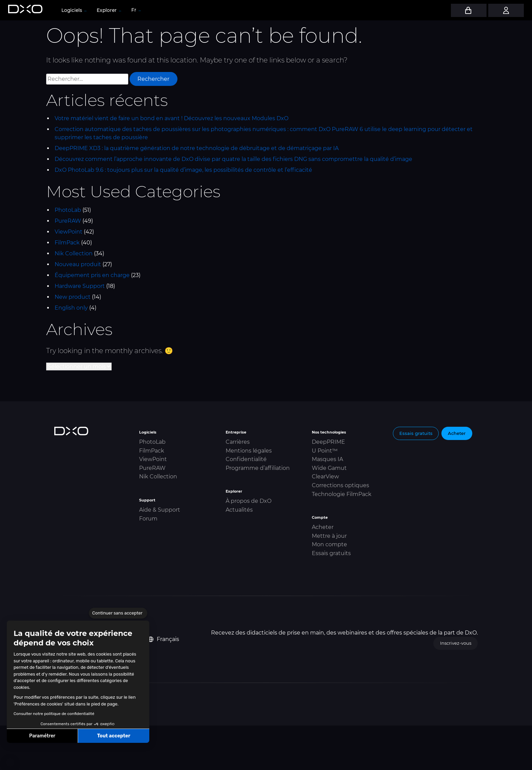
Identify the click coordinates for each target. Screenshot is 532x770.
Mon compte (329, 544)
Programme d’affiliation (258, 468)
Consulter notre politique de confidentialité (54, 714)
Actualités (239, 510)
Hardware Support (80, 286)
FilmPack (67, 243)
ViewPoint (69, 232)
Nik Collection (74, 253)
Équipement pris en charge (92, 275)
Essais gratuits (331, 553)
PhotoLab (68, 210)
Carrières (238, 442)
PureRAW (68, 221)
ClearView (325, 476)
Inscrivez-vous (456, 643)
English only (71, 308)
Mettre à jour (329, 536)
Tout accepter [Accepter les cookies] (114, 736)
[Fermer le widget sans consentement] (118, 613)
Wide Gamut (329, 468)
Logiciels (74, 10)
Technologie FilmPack (342, 494)
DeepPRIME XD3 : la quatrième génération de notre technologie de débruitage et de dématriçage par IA (197, 148)
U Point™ (325, 451)
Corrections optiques (340, 485)
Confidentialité (246, 459)
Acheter (323, 527)
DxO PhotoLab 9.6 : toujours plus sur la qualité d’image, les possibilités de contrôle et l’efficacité (183, 170)
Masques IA (327, 459)
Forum (148, 519)
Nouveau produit (78, 264)
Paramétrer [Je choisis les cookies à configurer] (42, 736)
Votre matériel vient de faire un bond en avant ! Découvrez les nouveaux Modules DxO (172, 118)
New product (73, 297)
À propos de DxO (249, 501)
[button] (10, 763)
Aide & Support (160, 510)
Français (164, 639)
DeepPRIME (328, 442)
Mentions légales (249, 451)
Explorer (109, 10)
